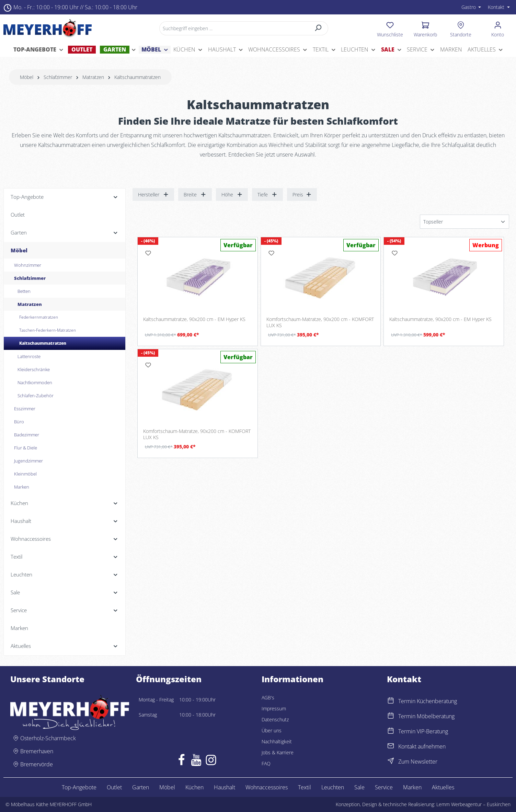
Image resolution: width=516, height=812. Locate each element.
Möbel (167, 787)
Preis (302, 195)
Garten (141, 787)
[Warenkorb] (425, 28)
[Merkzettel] (390, 28)
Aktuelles (443, 787)
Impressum (274, 708)
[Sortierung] (465, 222)
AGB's (268, 697)
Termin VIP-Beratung (423, 731)
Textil (305, 787)
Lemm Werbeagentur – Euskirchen (473, 804)
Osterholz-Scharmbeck (48, 738)
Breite (195, 195)
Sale (359, 787)
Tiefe (267, 195)
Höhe (232, 195)
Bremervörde (37, 764)
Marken (412, 787)
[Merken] (148, 253)
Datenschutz (275, 719)
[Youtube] (196, 762)
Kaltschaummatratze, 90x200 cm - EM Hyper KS (194, 319)
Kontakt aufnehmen (422, 746)
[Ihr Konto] (498, 28)
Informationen (293, 679)
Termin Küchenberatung (428, 701)
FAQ (266, 763)
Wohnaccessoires (267, 787)
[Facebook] (181, 762)
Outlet (114, 787)
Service (384, 787)
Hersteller (153, 195)
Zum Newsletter (418, 762)
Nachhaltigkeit (277, 741)
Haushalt (225, 787)
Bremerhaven (37, 751)
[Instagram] (211, 762)
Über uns (272, 730)
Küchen (194, 787)
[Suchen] (318, 28)
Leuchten (333, 787)
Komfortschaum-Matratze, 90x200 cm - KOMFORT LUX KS (320, 322)
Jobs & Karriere (278, 752)
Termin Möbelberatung (426, 716)
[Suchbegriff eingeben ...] (234, 28)
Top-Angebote (79, 787)
